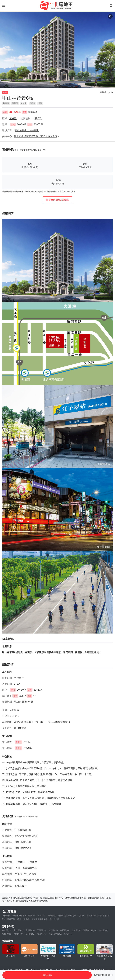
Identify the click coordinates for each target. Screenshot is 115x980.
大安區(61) (30, 930)
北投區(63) (18, 930)
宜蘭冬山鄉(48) (90, 930)
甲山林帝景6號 (9, 919)
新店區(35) (69, 934)
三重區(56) (42, 930)
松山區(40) (42, 934)
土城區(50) (76, 930)
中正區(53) (65, 930)
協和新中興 (54, 919)
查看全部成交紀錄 (58, 200)
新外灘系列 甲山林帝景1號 (24, 916)
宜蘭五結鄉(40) (55, 934)
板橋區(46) (7, 934)
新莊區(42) (30, 934)
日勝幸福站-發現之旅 (67, 916)
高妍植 (26, 919)
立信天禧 (6, 916)
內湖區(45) (18, 934)
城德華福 (52, 916)
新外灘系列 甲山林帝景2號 (98, 916)
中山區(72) (7, 930)
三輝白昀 (42, 916)
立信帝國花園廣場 (39, 919)
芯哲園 (81, 916)
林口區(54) (53, 930)
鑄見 (19, 919)
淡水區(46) (103, 930)
